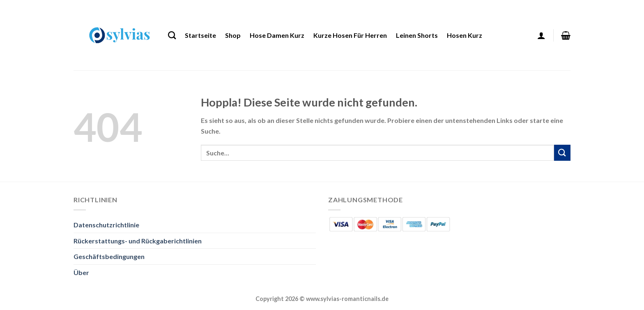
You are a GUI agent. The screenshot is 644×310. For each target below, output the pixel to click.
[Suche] (172, 35)
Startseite (200, 35)
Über (81, 272)
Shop (233, 35)
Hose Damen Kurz (277, 35)
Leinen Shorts (417, 35)
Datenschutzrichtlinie (106, 225)
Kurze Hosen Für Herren (350, 35)
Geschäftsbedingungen (109, 256)
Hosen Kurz (465, 35)
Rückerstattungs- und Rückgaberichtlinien (138, 241)
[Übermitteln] (562, 153)
